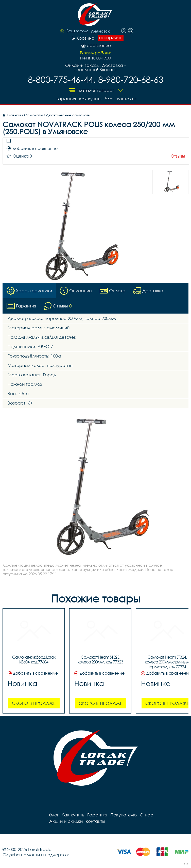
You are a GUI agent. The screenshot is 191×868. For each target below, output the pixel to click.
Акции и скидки (66, 821)
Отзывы (178, 156)
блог (109, 99)
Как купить (90, 99)
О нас (146, 815)
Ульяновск (100, 31)
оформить (111, 38)
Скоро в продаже (34, 703)
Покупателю (124, 815)
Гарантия (66, 99)
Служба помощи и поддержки (36, 855)
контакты (127, 99)
